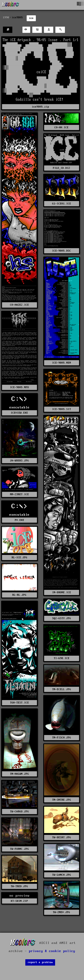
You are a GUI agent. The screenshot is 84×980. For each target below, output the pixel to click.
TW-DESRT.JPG (62, 837)
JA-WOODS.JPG (19, 461)
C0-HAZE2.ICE (19, 305)
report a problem (40, 962)
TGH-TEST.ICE (19, 703)
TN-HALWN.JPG (19, 774)
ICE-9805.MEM (62, 363)
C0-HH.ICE (61, 127)
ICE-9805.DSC (62, 251)
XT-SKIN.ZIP (19, 901)
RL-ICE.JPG (19, 558)
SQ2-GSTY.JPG (62, 618)
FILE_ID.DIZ (61, 168)
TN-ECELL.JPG (62, 689)
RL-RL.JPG (19, 595)
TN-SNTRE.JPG (62, 800)
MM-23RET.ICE (19, 494)
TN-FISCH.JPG (62, 738)
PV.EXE (19, 520)
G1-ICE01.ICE (62, 204)
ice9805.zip (40, 107)
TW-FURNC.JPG (19, 849)
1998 (6, 17)
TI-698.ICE (62, 658)
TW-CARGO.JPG (19, 812)
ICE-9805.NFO (19, 387)
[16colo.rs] (11, 5)
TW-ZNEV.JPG (61, 912)
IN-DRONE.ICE (62, 592)
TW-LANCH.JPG (62, 875)
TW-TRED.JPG (19, 886)
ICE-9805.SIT (62, 409)
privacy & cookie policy (52, 951)
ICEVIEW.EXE (19, 413)
